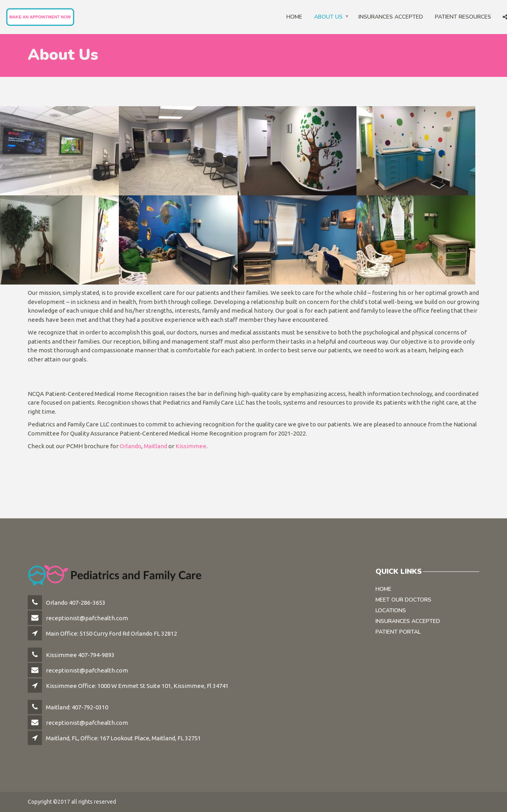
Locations (391, 610)
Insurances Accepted (391, 17)
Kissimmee (191, 446)
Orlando (131, 446)
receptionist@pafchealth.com (87, 618)
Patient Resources (463, 17)
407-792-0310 (90, 707)
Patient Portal (398, 632)
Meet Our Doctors (403, 600)
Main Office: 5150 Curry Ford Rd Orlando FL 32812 (112, 633)
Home (294, 17)
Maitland (155, 446)
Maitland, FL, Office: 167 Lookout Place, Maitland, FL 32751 (123, 738)
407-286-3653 (87, 603)
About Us (328, 17)
